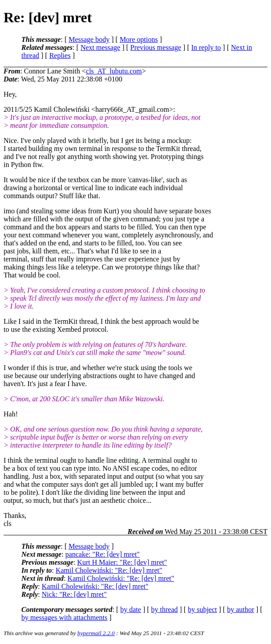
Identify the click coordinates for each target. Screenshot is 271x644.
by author (241, 609)
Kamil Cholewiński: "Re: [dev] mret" (109, 570)
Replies (60, 55)
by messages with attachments (64, 618)
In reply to (206, 47)
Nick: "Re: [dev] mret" (74, 594)
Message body (89, 39)
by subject (202, 609)
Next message (100, 47)
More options (139, 39)
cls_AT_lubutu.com (114, 71)
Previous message (156, 47)
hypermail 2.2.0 (96, 633)
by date (131, 609)
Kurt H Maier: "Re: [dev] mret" (122, 562)
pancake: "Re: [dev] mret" (103, 554)
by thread (165, 609)
